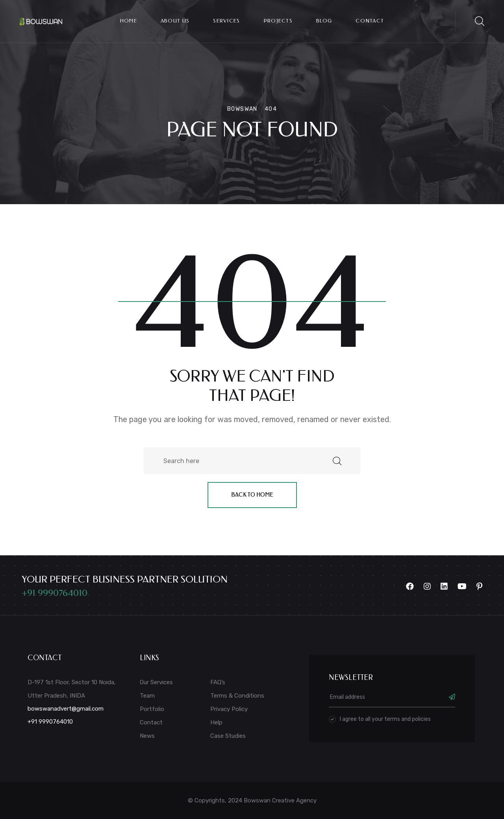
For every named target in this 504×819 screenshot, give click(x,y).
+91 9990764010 (55, 593)
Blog (324, 21)
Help (216, 722)
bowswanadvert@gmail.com (66, 709)
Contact (370, 21)
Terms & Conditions (237, 696)
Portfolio (152, 709)
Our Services (156, 682)
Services (226, 21)
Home (129, 21)
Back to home (252, 495)
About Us (175, 21)
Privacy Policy (229, 709)
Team (147, 696)
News (147, 736)
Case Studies (228, 736)
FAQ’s (218, 682)
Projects (278, 21)
